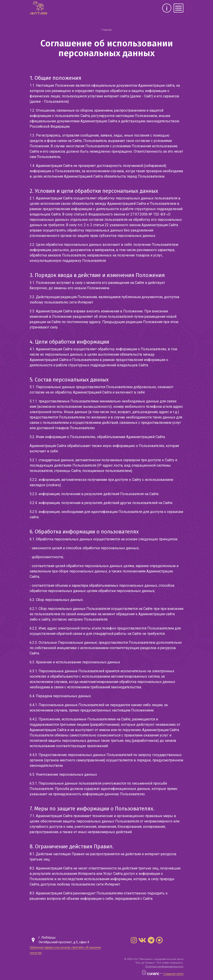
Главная (106, 30)
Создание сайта (173, 974)
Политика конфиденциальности (164, 967)
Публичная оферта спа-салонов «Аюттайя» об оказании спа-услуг (65, 950)
